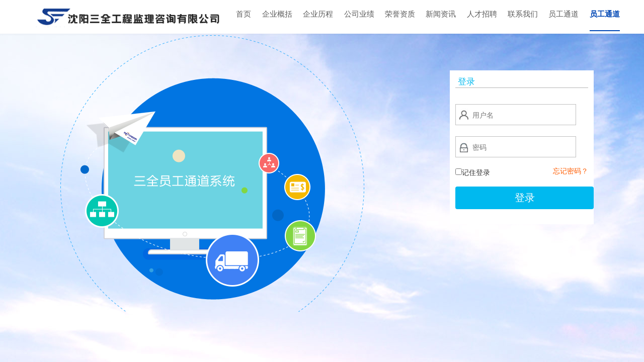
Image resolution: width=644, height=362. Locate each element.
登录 (525, 198)
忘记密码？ (571, 171)
